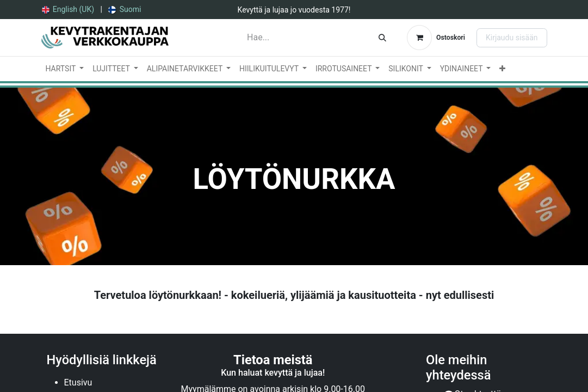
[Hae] (382, 38)
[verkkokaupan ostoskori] (436, 38)
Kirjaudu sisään (512, 38)
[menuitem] (68, 10)
